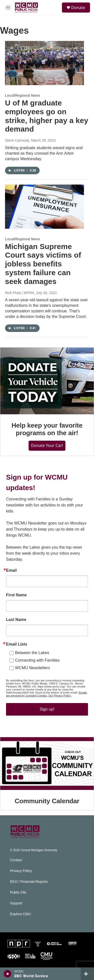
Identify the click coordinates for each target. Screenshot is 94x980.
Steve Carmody (17, 140)
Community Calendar (47, 801)
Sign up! (47, 709)
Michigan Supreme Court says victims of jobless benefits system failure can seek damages (43, 264)
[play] (8, 974)
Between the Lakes (32, 653)
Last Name (16, 620)
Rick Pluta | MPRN (20, 293)
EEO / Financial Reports (29, 882)
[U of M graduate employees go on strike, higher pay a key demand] (44, 63)
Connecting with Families (37, 660)
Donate (78, 8)
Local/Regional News (23, 95)
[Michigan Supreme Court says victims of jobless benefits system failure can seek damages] (44, 207)
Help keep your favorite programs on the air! (47, 429)
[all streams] (87, 974)
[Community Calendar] (47, 764)
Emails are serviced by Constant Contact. (46, 694)
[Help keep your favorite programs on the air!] (47, 381)
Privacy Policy (21, 871)
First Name (16, 595)
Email (11, 570)
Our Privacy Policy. (60, 696)
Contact (16, 860)
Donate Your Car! (47, 445)
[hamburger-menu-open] (8, 8)
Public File (18, 892)
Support (16, 903)
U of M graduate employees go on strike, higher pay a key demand (47, 116)
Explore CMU (20, 914)
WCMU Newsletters (33, 668)
